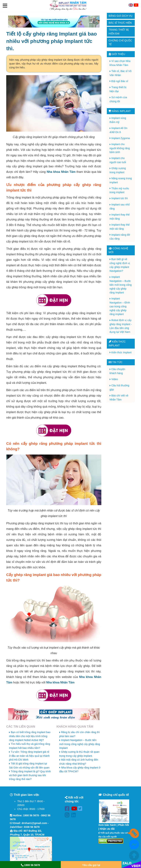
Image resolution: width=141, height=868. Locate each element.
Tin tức (116, 362)
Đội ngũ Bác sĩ (120, 81)
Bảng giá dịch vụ (121, 16)
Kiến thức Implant (122, 352)
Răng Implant (120, 111)
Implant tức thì (120, 198)
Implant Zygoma (121, 138)
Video (115, 379)
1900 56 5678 (31, 815)
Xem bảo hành (107, 825)
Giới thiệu (117, 54)
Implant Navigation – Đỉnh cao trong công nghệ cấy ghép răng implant (120, 306)
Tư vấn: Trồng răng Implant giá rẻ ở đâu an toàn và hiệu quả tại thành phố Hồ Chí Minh (29, 756)
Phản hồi (123, 825)
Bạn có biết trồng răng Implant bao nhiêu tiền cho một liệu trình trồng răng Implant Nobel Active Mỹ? (30, 736)
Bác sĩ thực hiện (120, 23)
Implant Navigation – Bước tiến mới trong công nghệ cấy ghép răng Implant (80, 744)
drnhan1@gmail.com (34, 823)
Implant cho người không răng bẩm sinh (120, 148)
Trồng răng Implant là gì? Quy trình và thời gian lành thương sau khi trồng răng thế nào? (30, 775)
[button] (5, 6)
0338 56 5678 (32, 827)
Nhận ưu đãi (107, 829)
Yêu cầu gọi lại (91, 865)
